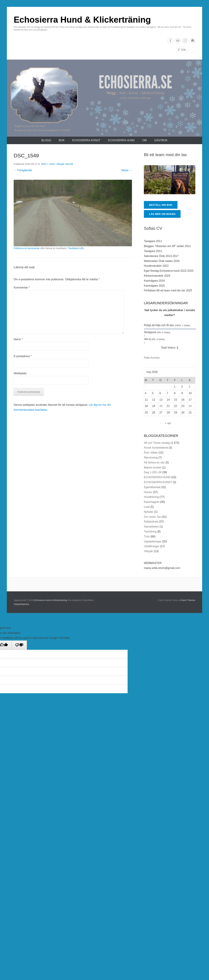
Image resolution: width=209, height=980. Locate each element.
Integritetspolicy (21, 604)
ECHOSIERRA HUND (121, 140)
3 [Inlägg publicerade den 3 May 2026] (189, 387)
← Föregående (23, 170)
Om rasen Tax (152, 517)
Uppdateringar (153, 541)
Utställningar (152, 546)
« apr (168, 423)
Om (144, 140)
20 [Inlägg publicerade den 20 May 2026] (161, 406)
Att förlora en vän (154, 463)
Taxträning (150, 532)
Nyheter (149, 512)
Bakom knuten (153, 467)
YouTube (178, 41)
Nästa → (127, 170)
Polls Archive (152, 358)
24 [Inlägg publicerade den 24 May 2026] (190, 406)
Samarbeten (151, 527)
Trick (147, 536)
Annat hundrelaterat (156, 448)
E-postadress (192, 41)
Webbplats (20, 373)
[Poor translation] (19, 645)
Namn (18, 339)
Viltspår (148, 551)
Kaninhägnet (152, 502)
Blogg (46, 140)
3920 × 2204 (48, 164)
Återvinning (151, 458)
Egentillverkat (152, 487)
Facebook (170, 41)
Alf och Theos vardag (157, 443)
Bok (62, 140)
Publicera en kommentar (27, 248)
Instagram (185, 41)
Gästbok (161, 140)
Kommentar (22, 288)
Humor (148, 492)
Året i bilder (151, 453)
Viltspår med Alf (65, 164)
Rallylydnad (151, 522)
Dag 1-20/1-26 (153, 472)
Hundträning (151, 497)
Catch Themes (188, 600)
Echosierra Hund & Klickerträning (82, 20)
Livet (147, 507)
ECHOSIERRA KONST (86, 140)
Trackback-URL (76, 248)
